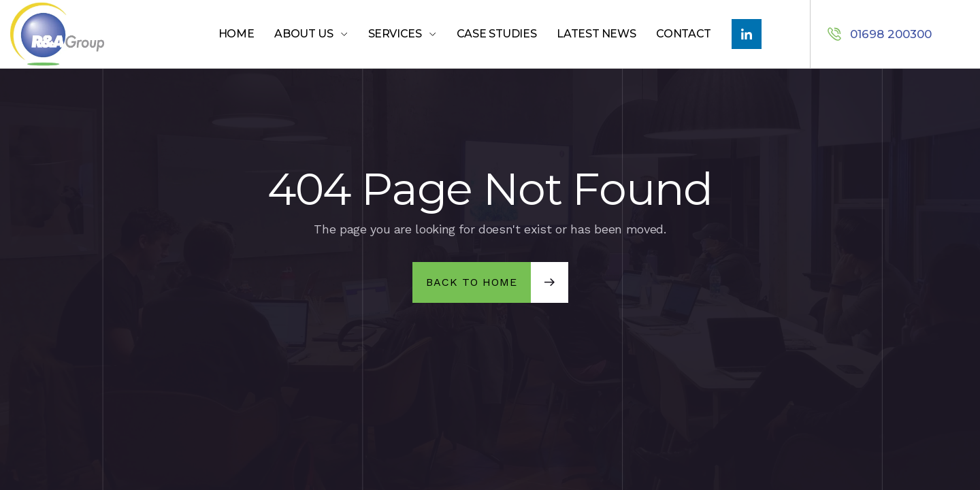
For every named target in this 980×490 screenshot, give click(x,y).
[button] (311, 34)
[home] (85, 34)
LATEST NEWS (596, 34)
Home (236, 34)
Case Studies (497, 34)
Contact (683, 34)
